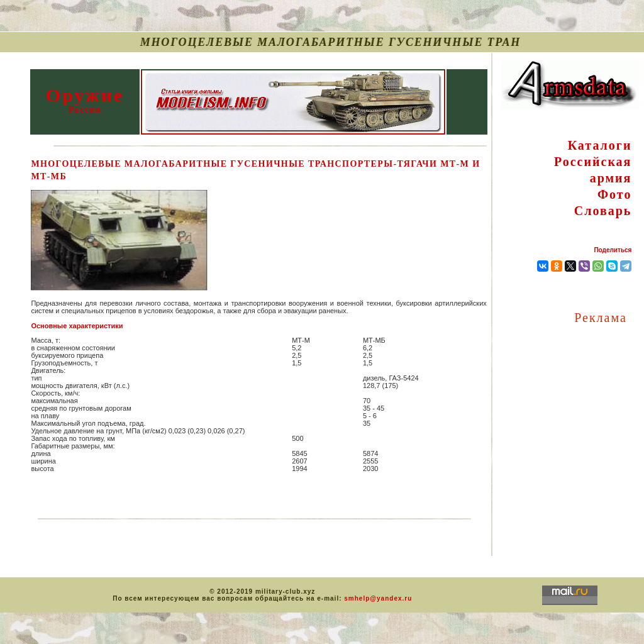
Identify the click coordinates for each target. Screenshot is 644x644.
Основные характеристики (77, 326)
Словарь (603, 211)
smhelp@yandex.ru (378, 598)
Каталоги (600, 145)
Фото (614, 194)
